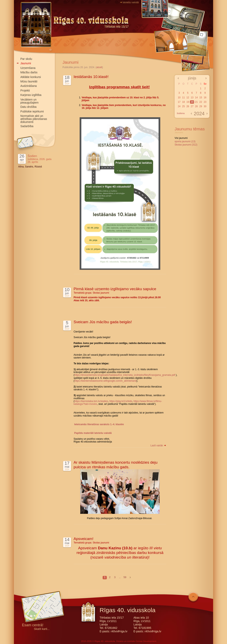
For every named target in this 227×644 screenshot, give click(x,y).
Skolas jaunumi (101, 293)
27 (192, 106)
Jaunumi (26, 63)
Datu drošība (28, 107)
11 (183, 98)
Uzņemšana (28, 68)
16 (205, 98)
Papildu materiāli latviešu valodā (93, 433)
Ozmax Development (146, 641)
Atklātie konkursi (31, 77)
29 (201, 106)
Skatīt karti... (42, 629)
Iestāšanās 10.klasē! (91, 77)
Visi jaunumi (181, 138)
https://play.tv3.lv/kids (121, 401)
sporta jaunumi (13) (185, 141)
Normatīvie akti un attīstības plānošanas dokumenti (34, 119)
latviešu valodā (131, 2)
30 (205, 106)
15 (201, 98)
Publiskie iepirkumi (32, 111)
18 (183, 102)
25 (183, 106)
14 (196, 98)
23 (205, 102)
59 (125, 577)
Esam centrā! (33, 625)
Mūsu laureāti (29, 81)
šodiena (181, 113)
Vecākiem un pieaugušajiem (29, 101)
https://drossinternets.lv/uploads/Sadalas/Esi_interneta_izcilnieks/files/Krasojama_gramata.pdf (125, 375)
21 (196, 102)
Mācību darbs (29, 72)
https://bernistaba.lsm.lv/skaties (91, 401)
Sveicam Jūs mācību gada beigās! (103, 322)
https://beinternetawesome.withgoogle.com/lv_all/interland (105, 381)
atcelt (99, 67)
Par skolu (26, 59)
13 (192, 98)
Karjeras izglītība (31, 95)
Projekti (25, 90)
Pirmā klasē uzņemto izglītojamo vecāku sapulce (115, 289)
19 (188, 102)
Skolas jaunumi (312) (186, 145)
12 (188, 98)
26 (188, 106)
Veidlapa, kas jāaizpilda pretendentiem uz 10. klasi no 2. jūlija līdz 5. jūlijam (120, 99)
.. (120, 577)
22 (201, 102)
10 (179, 98)
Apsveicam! (83, 539)
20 (192, 102)
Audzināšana (29, 86)
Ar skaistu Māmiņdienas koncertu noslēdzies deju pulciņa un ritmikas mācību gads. (116, 465)
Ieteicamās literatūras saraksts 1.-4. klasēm (99, 424)
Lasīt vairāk (158, 446)
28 (196, 106)
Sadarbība (27, 126)
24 (179, 106)
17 (179, 102)
